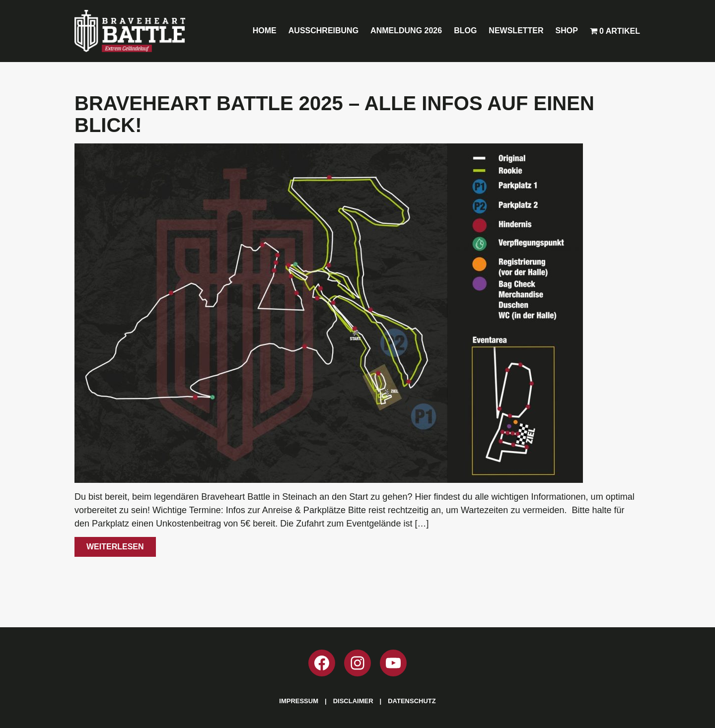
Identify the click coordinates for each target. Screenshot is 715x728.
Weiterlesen (115, 547)
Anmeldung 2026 (406, 31)
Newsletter (516, 31)
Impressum (299, 701)
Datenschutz (412, 701)
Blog (465, 31)
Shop (567, 31)
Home (265, 31)
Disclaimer (353, 701)
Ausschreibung (323, 31)
